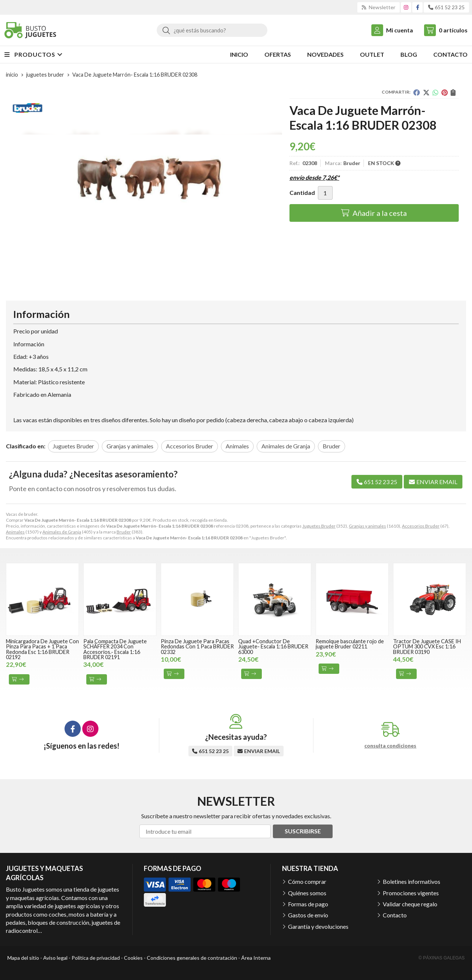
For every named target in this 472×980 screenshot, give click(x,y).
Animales (15, 532)
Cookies (133, 958)
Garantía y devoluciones (318, 926)
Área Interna (256, 958)
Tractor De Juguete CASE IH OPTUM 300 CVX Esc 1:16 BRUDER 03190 (427, 647)
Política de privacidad (96, 958)
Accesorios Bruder (421, 526)
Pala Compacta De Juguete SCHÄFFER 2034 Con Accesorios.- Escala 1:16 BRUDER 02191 (115, 649)
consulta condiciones (390, 746)
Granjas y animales (367, 526)
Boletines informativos (412, 881)
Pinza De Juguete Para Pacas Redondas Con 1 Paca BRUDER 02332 (197, 647)
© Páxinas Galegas (442, 958)
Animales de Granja (62, 532)
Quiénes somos (307, 893)
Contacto (395, 915)
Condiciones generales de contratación (192, 958)
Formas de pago (308, 904)
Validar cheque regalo (410, 904)
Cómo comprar (307, 881)
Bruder (124, 532)
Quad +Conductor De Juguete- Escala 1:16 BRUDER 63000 (273, 647)
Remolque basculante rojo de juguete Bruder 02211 (350, 644)
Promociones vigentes (411, 893)
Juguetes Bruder (319, 526)
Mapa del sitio (23, 958)
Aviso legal (55, 958)
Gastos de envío (308, 915)
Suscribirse (303, 831)
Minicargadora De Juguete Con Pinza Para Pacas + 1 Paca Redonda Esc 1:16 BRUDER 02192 (42, 649)
